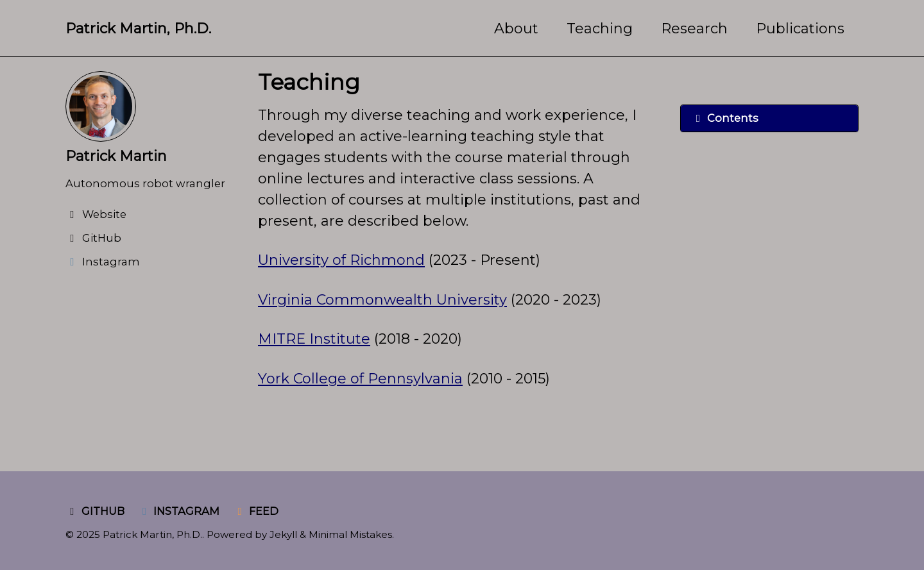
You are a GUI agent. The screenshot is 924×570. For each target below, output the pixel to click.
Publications (800, 29)
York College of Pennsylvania (360, 379)
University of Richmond (341, 260)
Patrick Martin (116, 156)
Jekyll (283, 534)
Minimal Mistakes (350, 534)
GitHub (95, 511)
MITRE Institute (314, 339)
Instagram (179, 511)
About (516, 29)
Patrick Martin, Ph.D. (138, 29)
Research (694, 29)
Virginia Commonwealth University (382, 300)
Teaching (600, 29)
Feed (256, 511)
